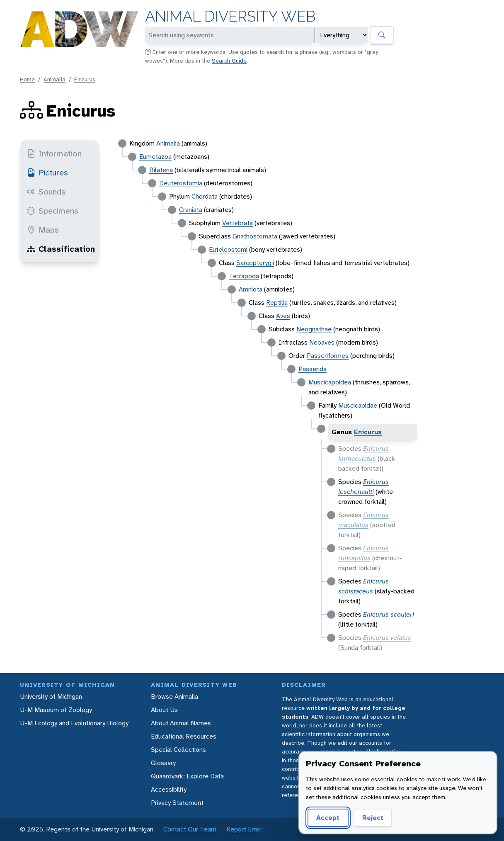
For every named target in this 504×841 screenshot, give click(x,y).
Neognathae (314, 329)
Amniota (251, 289)
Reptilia (277, 303)
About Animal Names (181, 723)
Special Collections (178, 750)
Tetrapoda (244, 276)
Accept (328, 818)
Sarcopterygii (255, 263)
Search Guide (229, 61)
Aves (283, 316)
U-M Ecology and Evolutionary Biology (74, 723)
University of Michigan (51, 696)
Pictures (47, 173)
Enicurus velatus (387, 638)
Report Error (244, 829)
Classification (61, 249)
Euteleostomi (228, 249)
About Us (164, 710)
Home (27, 79)
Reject (373, 818)
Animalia (55, 79)
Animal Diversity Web (230, 16)
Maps (43, 230)
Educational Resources (184, 736)
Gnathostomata (255, 236)
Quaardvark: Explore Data (187, 776)
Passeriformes (328, 356)
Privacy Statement (177, 803)
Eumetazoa (155, 157)
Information (54, 153)
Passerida (313, 369)
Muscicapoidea (330, 382)
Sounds (46, 192)
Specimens (53, 211)
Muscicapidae (358, 405)
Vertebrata (237, 223)
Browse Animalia (174, 696)
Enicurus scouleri (389, 614)
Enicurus (85, 79)
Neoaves (322, 342)
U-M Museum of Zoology (56, 710)
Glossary (163, 763)
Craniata (191, 210)
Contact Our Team (190, 829)
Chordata (205, 196)
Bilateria (161, 170)
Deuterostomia (181, 183)
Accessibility (169, 789)
